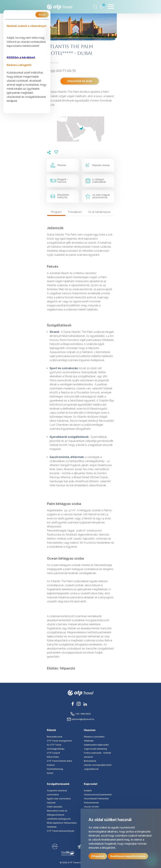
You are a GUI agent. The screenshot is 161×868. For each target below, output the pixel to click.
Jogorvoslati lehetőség (95, 749)
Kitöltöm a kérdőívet (21, 57)
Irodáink (88, 791)
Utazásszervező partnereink (98, 795)
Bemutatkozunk (55, 737)
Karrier (50, 773)
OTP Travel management (59, 741)
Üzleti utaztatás (55, 807)
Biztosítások (90, 761)
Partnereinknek (91, 803)
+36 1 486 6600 (81, 714)
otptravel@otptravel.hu (80, 719)
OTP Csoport (53, 753)
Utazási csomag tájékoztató (98, 765)
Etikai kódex (53, 757)
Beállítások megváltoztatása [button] (128, 856)
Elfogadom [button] (98, 856)
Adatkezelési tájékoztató (96, 745)
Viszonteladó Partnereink (96, 799)
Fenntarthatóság (55, 769)
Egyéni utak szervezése (59, 799)
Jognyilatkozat (91, 769)
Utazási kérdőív (92, 807)
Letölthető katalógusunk (59, 819)
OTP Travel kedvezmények (61, 831)
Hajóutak (51, 803)
